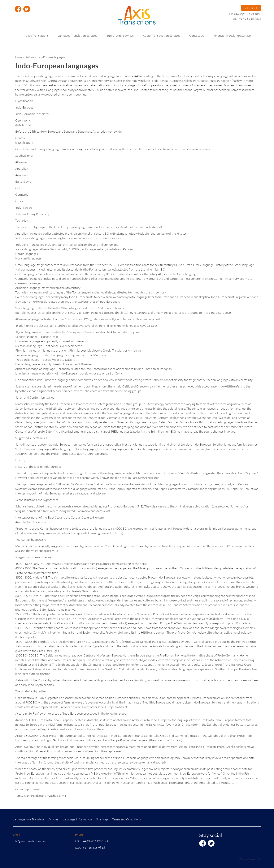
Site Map (102, 819)
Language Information (77, 819)
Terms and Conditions (127, 819)
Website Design (247, 859)
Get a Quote (251, 8)
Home (19, 57)
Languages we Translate (28, 819)
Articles (30, 57)
